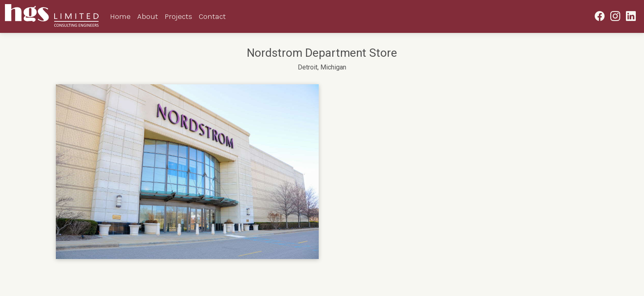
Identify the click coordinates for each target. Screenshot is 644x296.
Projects (178, 16)
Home (120, 16)
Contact (212, 16)
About (148, 16)
